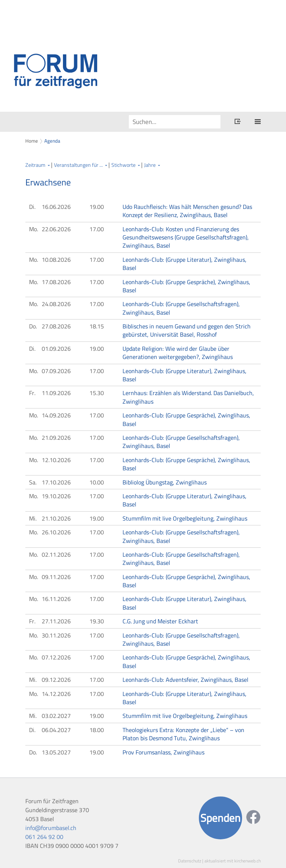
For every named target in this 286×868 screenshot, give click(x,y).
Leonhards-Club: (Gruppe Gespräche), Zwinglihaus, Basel (186, 286)
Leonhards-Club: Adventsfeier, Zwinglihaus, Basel (185, 680)
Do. (33, 326)
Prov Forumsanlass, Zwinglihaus (163, 752)
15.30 (97, 393)
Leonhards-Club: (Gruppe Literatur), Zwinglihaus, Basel (185, 264)
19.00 (97, 207)
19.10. (56, 496)
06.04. (56, 730)
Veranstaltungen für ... (78, 165)
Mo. (34, 229)
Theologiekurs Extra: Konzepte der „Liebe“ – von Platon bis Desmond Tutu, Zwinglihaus (183, 734)
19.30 (97, 621)
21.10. (56, 518)
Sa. (33, 482)
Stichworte (123, 165)
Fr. (32, 393)
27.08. (56, 326)
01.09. (56, 349)
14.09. (56, 415)
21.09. (56, 438)
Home (32, 141)
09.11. (56, 577)
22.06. (56, 229)
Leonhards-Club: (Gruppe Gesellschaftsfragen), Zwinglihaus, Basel (181, 308)
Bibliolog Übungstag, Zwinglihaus (165, 482)
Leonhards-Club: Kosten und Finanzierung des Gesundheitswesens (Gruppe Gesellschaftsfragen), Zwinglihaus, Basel (186, 237)
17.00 (97, 229)
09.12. (56, 680)
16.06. (56, 207)
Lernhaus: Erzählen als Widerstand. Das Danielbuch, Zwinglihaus (188, 397)
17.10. (56, 482)
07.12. (56, 657)
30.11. (56, 635)
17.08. (56, 282)
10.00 (97, 482)
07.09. (56, 371)
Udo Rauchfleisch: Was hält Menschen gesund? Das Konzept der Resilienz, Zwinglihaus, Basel (187, 211)
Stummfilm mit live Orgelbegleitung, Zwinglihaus (185, 518)
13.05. (56, 752)
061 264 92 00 (44, 837)
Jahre (150, 165)
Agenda (52, 141)
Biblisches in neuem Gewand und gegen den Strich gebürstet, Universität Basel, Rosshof (187, 330)
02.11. (56, 554)
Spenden (220, 818)
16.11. (56, 599)
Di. (32, 207)
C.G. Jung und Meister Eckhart (160, 621)
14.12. (56, 694)
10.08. (56, 260)
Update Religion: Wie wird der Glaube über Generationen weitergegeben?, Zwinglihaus (178, 353)
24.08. (56, 304)
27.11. (56, 621)
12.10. (56, 460)
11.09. (56, 393)
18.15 (97, 326)
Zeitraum (35, 165)
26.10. (56, 532)
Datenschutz (190, 861)
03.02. (56, 716)
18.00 (97, 730)
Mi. (33, 518)
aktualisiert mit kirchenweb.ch (233, 861)
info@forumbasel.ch (51, 828)
